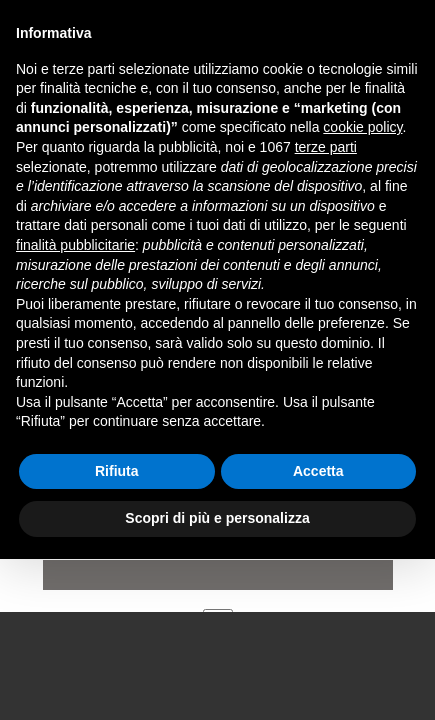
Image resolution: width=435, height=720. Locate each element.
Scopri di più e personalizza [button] (217, 518)
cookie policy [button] (362, 127)
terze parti (326, 147)
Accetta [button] (318, 471)
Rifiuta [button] (117, 471)
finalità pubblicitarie (75, 245)
